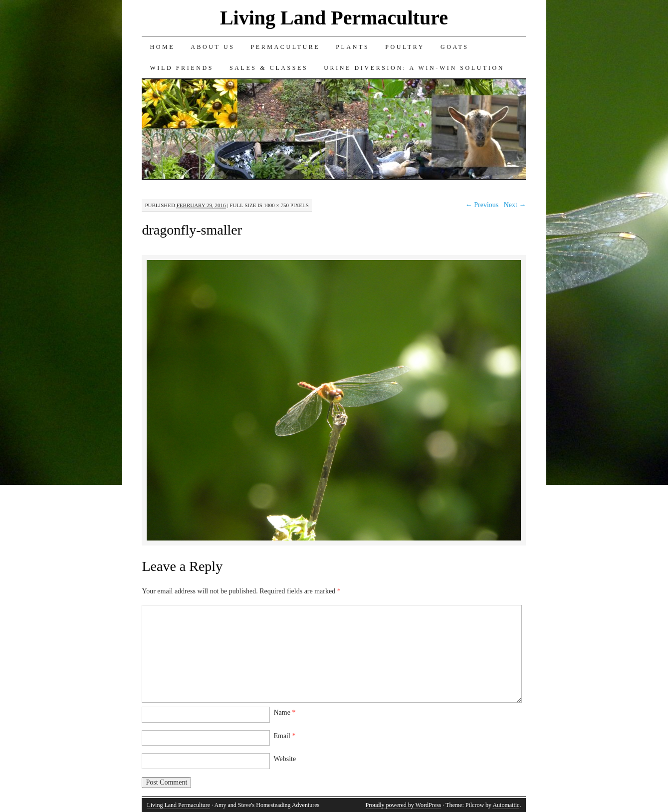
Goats (455, 47)
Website (285, 759)
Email (284, 736)
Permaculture (285, 47)
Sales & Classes (269, 68)
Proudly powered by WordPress (404, 805)
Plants (352, 47)
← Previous (482, 205)
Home (162, 47)
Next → (515, 205)
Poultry (405, 47)
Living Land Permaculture (334, 18)
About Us (213, 47)
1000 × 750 (276, 205)
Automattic (506, 805)
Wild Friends (182, 68)
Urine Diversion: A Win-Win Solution (414, 68)
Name (284, 712)
